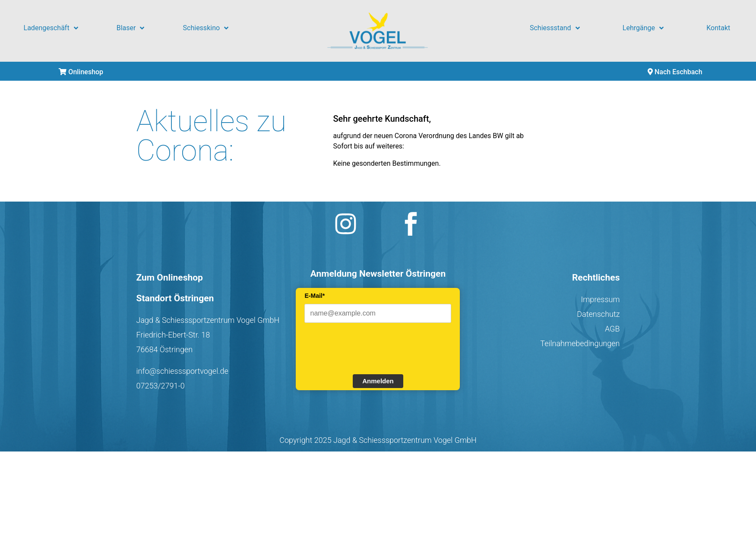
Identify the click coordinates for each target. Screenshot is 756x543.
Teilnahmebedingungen (580, 343)
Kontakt (718, 28)
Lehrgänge (643, 28)
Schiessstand (555, 28)
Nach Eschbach (675, 72)
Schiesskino (206, 28)
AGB (612, 329)
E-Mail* (315, 296)
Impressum (600, 299)
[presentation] (370, 347)
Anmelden (378, 381)
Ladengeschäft (51, 28)
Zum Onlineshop (170, 278)
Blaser (131, 28)
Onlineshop (81, 72)
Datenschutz (598, 314)
